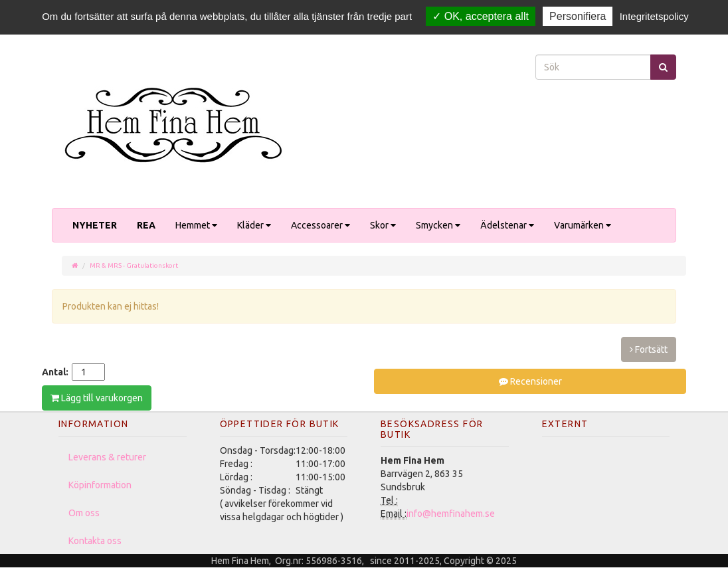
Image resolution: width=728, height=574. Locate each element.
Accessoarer (320, 225)
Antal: (55, 372)
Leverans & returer (107, 457)
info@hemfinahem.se (451, 514)
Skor (383, 225)
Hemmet (196, 225)
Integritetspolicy (654, 16)
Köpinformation (100, 485)
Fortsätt (649, 349)
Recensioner (530, 381)
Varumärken (583, 225)
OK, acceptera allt (481, 16)
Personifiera (578, 16)
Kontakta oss (95, 541)
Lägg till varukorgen (97, 398)
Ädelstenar (507, 225)
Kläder (254, 225)
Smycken (438, 225)
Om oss (84, 513)
